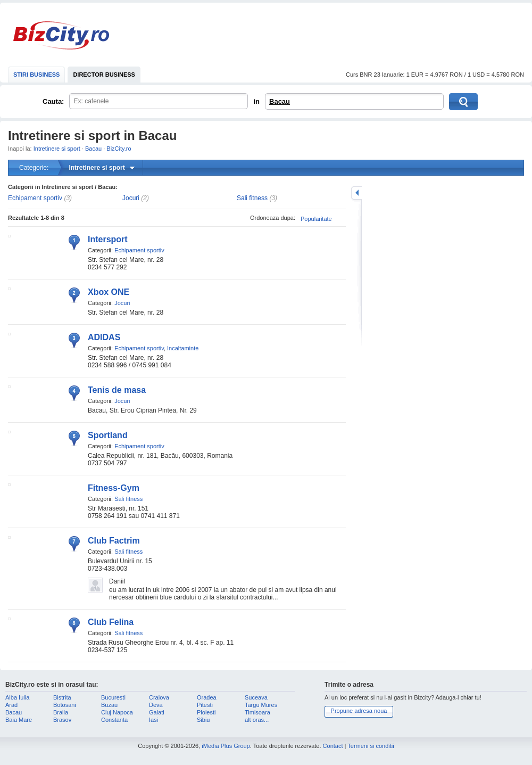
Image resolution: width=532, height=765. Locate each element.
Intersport (108, 239)
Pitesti (205, 705)
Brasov (62, 720)
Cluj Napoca (117, 712)
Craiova (159, 697)
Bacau (280, 101)
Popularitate (316, 219)
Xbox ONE (109, 292)
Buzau (109, 705)
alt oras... (257, 720)
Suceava (256, 697)
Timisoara (257, 712)
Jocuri (131, 198)
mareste (356, 193)
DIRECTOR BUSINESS (104, 75)
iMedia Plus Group (226, 746)
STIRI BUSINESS (36, 75)
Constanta (114, 720)
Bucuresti (113, 697)
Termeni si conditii (371, 746)
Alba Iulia (17, 697)
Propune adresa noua (359, 711)
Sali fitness (252, 198)
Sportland (108, 435)
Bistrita (62, 697)
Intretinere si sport (57, 149)
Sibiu (203, 720)
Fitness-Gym (114, 488)
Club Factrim (114, 541)
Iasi (153, 720)
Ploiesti (206, 712)
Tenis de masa (117, 390)
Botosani (65, 705)
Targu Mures (261, 705)
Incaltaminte (183, 348)
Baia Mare (19, 720)
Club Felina (111, 622)
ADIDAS (104, 337)
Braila (61, 712)
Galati (157, 712)
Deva (156, 705)
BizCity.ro (61, 35)
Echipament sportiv (35, 198)
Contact (333, 746)
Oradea (207, 697)
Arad (11, 705)
